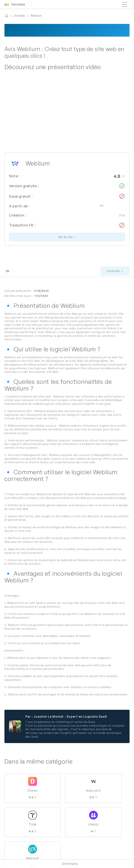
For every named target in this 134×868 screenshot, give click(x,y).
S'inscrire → (115, 271)
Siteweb (20, 16)
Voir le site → (67, 237)
